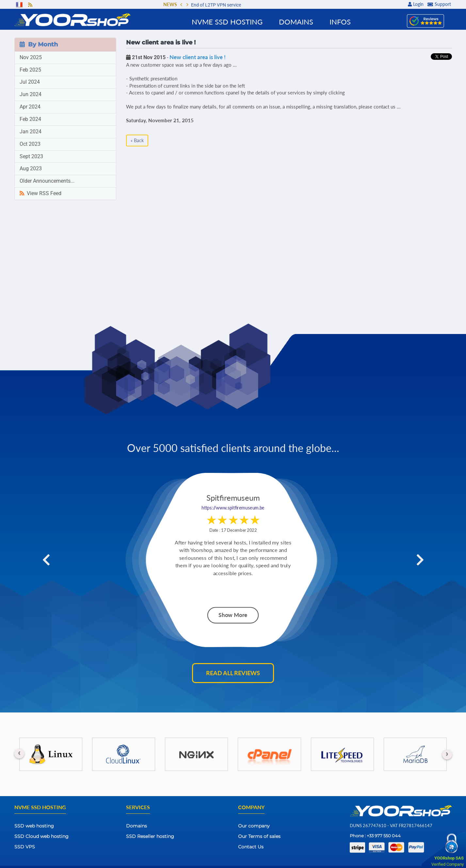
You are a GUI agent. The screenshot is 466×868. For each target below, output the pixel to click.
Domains (137, 826)
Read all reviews (233, 673)
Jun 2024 (31, 94)
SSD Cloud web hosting (41, 836)
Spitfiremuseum (233, 498)
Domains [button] (296, 22)
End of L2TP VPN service (216, 5)
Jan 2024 (31, 132)
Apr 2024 (30, 107)
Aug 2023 (31, 168)
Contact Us (251, 847)
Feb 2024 (30, 119)
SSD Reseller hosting (150, 836)
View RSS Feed (40, 193)
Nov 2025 (31, 57)
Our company (254, 826)
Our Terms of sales (259, 836)
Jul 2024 (30, 82)
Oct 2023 (30, 144)
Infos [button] (340, 22)
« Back (137, 140)
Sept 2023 (31, 156)
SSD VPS (25, 847)
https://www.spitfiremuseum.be (233, 508)
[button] (181, 5)
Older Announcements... (47, 181)
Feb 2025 (30, 70)
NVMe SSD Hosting (227, 22)
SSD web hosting (34, 826)
